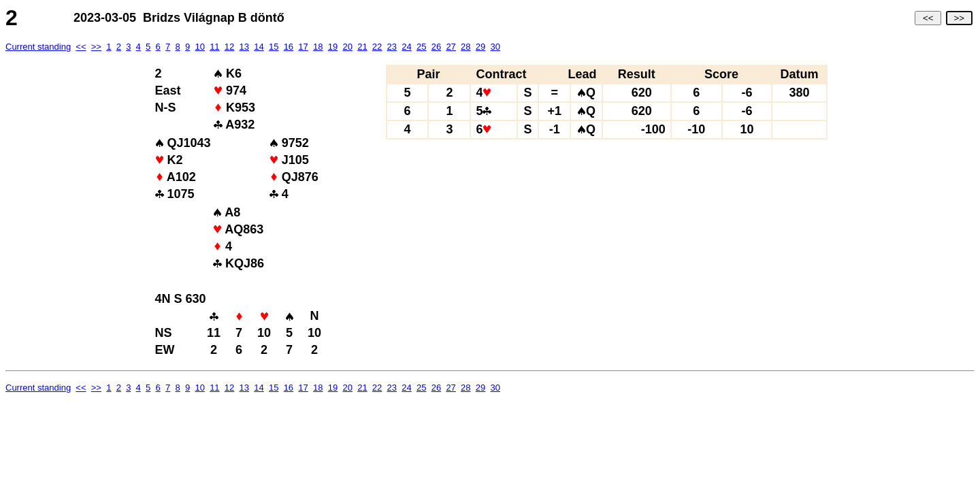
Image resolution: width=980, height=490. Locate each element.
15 (274, 47)
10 (199, 47)
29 (480, 47)
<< (928, 18)
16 (289, 47)
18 (318, 47)
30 (495, 47)
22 (377, 47)
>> (959, 18)
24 (406, 47)
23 (392, 47)
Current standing (38, 47)
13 (244, 47)
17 (303, 47)
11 (214, 47)
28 (465, 47)
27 (451, 47)
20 (347, 47)
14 (259, 47)
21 (362, 47)
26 (436, 47)
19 (333, 47)
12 (229, 47)
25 (421, 47)
